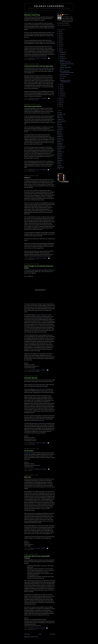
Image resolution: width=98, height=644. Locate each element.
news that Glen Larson (40, 389)
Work (58, 123)
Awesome (59, 148)
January (62, 96)
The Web (59, 128)
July (61, 84)
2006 (60, 102)
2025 (60, 33)
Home (40, 634)
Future (30, 470)
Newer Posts (27, 634)
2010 (60, 49)
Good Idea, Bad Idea (31, 378)
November (62, 54)
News (29, 59)
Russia (59, 155)
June (61, 86)
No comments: (44, 58)
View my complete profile (64, 25)
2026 (60, 31)
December (62, 52)
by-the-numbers (61, 121)
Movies (30, 259)
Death (59, 157)
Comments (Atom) (34, 637)
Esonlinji (66, 15)
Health (30, 371)
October (62, 56)
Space (36, 100)
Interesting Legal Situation (33, 106)
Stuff (34, 259)
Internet (59, 145)
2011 (60, 47)
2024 (60, 35)
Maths (30, 629)
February (62, 94)
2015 (60, 41)
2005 (60, 104)
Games (59, 165)
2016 (60, 39)
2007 (60, 100)
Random (59, 143)
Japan (59, 125)
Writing (59, 135)
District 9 (27, 178)
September (62, 58)
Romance (59, 140)
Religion (59, 136)
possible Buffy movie (42, 424)
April (61, 90)
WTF (58, 164)
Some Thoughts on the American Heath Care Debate (39, 267)
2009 (60, 51)
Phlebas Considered (49, 6)
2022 (60, 37)
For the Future (29, 451)
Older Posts (52, 634)
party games (60, 114)
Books (59, 133)
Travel (59, 126)
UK (58, 169)
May (61, 88)
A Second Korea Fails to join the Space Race (39, 66)
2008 (60, 98)
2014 (60, 43)
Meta (58, 142)
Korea (30, 100)
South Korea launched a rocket (38, 68)
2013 (60, 45)
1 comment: (43, 548)
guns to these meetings (39, 315)
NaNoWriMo (60, 167)
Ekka (29, 550)
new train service (30, 453)
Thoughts (38, 371)
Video (58, 162)
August (62, 60)
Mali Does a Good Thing (32, 15)
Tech (58, 150)
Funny (59, 153)
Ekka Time (28, 477)
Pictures (59, 130)
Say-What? (60, 152)
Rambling (59, 160)
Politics (33, 59)
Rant (58, 131)
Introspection (60, 147)
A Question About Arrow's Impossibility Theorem (37, 557)
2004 (60, 106)
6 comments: (43, 370)
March (61, 92)
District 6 (38, 239)
